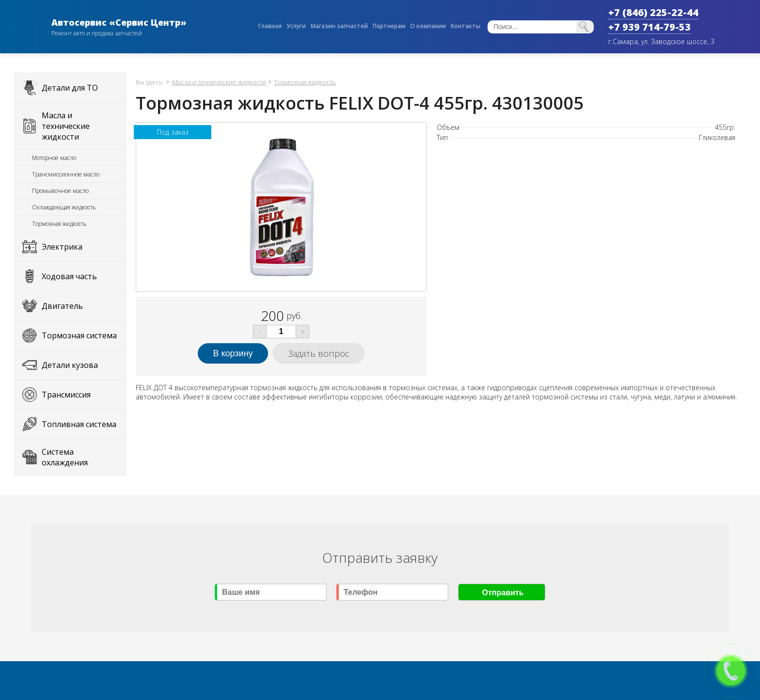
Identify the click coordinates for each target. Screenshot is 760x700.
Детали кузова (70, 365)
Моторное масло (54, 158)
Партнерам (389, 26)
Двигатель (62, 306)
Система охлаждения (65, 457)
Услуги (296, 26)
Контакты (466, 26)
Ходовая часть (69, 276)
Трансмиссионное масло (66, 174)
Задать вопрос (319, 353)
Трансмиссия (66, 395)
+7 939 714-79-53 (649, 27)
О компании (428, 26)
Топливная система (79, 424)
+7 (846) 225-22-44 (653, 12)
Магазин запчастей (339, 26)
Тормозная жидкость (59, 224)
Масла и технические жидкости (66, 126)
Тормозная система (79, 335)
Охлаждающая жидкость (64, 207)
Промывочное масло (60, 191)
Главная (270, 26)
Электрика (62, 247)
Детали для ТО (70, 88)
